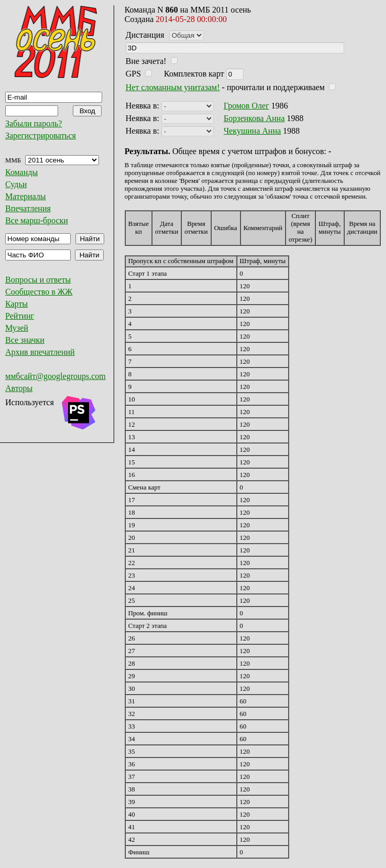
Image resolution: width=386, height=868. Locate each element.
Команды (21, 172)
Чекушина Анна (252, 131)
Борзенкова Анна (254, 118)
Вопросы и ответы (38, 280)
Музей (17, 328)
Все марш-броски (37, 220)
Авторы (19, 388)
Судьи (16, 184)
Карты (16, 304)
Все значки (25, 340)
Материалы (26, 196)
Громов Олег (246, 106)
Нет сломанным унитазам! (173, 87)
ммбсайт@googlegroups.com (56, 376)
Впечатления (28, 208)
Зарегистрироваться (41, 135)
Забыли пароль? (34, 123)
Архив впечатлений (40, 352)
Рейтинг (20, 316)
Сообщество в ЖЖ (39, 292)
